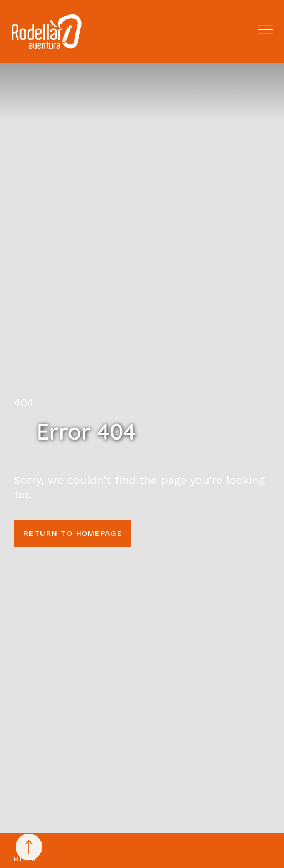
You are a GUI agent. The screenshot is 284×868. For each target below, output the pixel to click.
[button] (265, 30)
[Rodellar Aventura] (47, 32)
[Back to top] (29, 847)
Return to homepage (73, 533)
